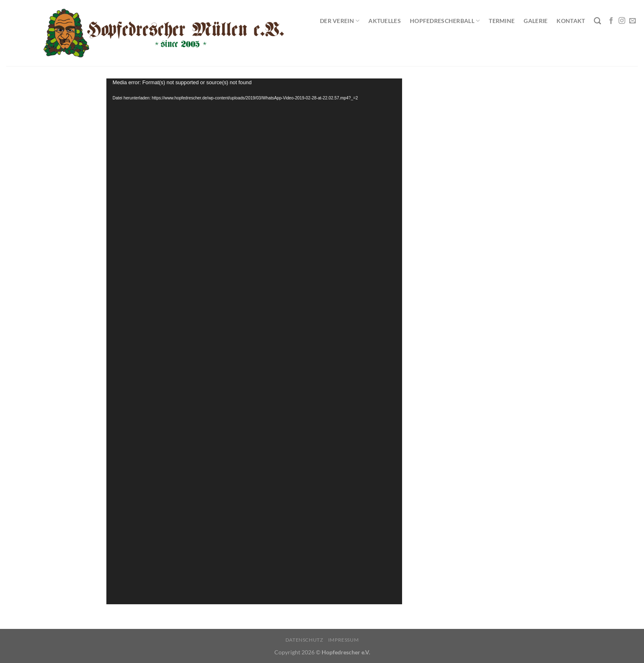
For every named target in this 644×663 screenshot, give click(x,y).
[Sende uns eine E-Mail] (632, 21)
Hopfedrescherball (445, 21)
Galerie (536, 21)
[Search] (597, 21)
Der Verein (340, 21)
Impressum (344, 640)
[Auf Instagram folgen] (622, 21)
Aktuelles (385, 21)
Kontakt (571, 21)
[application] (254, 341)
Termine (502, 21)
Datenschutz (304, 640)
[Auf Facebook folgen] (611, 21)
